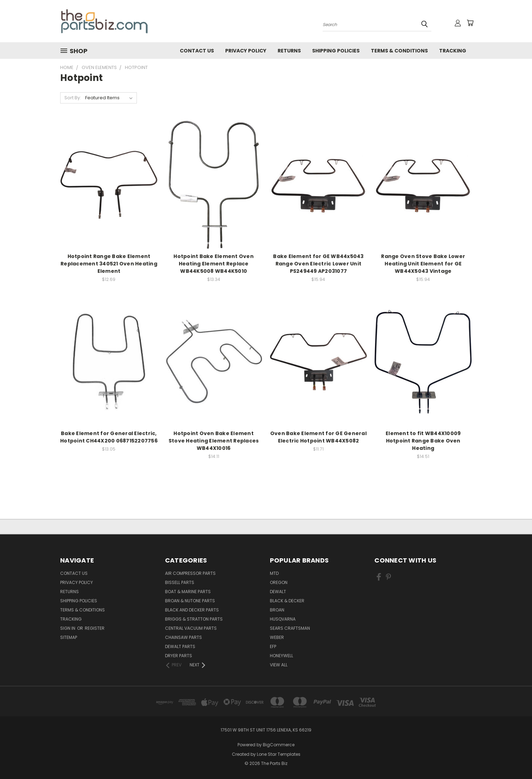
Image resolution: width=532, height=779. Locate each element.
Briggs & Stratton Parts (194, 619)
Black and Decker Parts (192, 610)
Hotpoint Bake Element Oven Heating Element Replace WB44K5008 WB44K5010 (214, 264)
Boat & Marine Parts (188, 592)
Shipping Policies (336, 51)
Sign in (68, 628)
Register (95, 628)
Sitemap (69, 637)
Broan (277, 610)
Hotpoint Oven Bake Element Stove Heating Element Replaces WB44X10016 (214, 441)
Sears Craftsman (290, 628)
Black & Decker (287, 601)
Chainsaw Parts (183, 637)
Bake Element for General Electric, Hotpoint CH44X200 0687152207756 (109, 437)
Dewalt (278, 592)
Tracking (453, 51)
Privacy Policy (246, 51)
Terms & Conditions (399, 51)
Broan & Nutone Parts (190, 601)
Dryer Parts (179, 656)
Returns (289, 51)
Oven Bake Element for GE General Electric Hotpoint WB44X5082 (318, 437)
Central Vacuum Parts (191, 628)
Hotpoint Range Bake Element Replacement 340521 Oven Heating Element (109, 264)
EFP (273, 646)
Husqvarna (283, 619)
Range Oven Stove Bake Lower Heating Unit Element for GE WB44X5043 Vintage (423, 264)
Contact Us (197, 51)
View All (279, 665)
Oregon (279, 582)
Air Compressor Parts (190, 573)
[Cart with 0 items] (470, 23)
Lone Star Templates (279, 754)
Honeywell (281, 656)
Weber (277, 637)
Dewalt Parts (180, 646)
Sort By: (73, 98)
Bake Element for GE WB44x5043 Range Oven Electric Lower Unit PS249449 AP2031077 (318, 264)
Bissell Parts (180, 582)
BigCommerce (279, 745)
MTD (274, 573)
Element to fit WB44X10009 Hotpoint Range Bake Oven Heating (423, 441)
